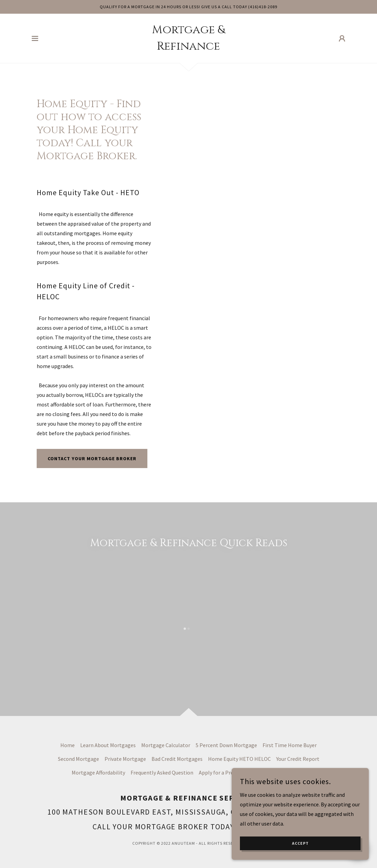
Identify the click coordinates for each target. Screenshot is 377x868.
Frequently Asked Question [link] (162, 772)
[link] (188, 48)
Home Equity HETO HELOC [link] (239, 759)
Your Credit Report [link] (298, 759)
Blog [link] (300, 772)
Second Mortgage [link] (78, 759)
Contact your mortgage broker (92, 458)
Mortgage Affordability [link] (98, 772)
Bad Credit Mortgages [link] (177, 759)
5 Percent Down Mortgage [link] (226, 745)
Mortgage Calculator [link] (166, 745)
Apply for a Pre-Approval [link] (228, 772)
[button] (35, 38)
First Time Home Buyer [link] (290, 745)
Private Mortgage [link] (125, 759)
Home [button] (68, 745)
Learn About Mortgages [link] (108, 745)
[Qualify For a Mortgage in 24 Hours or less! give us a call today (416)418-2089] (188, 7)
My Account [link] (276, 772)
